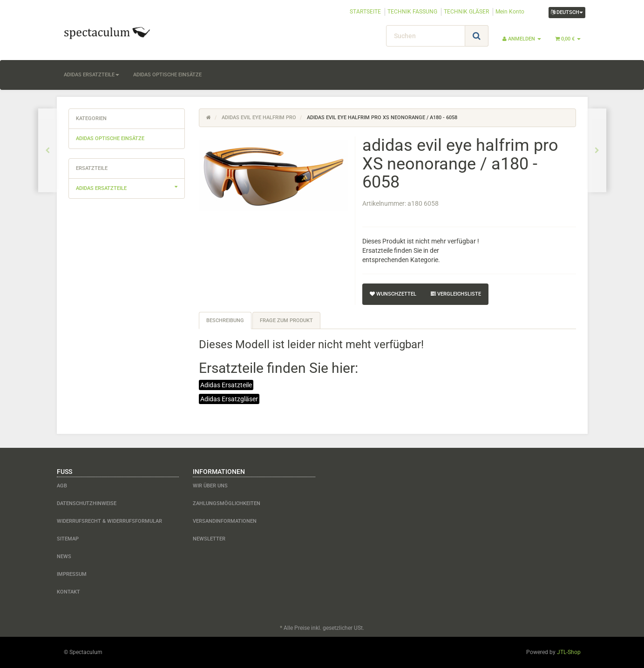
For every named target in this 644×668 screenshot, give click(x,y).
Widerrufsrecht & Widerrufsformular (109, 521)
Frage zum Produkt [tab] (286, 321)
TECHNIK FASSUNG (412, 12)
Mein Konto (510, 12)
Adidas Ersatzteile (226, 385)
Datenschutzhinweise (87, 503)
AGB (62, 486)
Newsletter (209, 539)
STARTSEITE (365, 12)
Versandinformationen (225, 521)
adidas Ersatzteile (92, 75)
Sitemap (68, 539)
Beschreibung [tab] (225, 321)
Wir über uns (210, 486)
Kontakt (68, 592)
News (64, 557)
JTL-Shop (569, 652)
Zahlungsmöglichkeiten (227, 503)
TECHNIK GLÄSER (466, 12)
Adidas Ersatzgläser (229, 399)
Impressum (72, 574)
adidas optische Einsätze (167, 75)
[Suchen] (426, 36)
